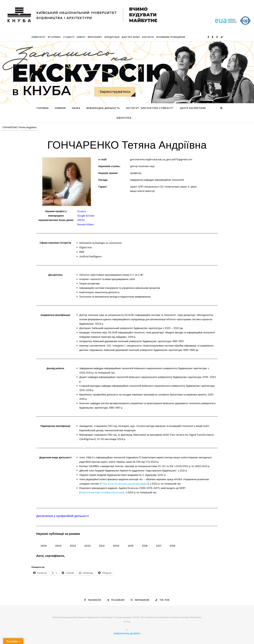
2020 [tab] (116, 546)
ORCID (81, 220)
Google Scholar (86, 216)
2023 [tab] (73, 546)
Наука (76, 108)
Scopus (82, 211)
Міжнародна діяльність (103, 108)
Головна (43, 108)
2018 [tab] (145, 546)
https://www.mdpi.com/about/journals (102, 492)
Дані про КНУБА (131, 37)
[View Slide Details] (127, 72)
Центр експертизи (193, 108)
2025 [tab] (44, 546)
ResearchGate (85, 224)
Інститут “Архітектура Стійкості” (150, 108)
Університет (39, 37)
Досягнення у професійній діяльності (63, 516)
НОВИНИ (60, 108)
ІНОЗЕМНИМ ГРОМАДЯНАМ (171, 37)
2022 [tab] (87, 546)
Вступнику (54, 37)
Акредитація (112, 37)
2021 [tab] (102, 546)
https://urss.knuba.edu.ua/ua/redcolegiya (124, 484)
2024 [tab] (58, 546)
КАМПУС (81, 37)
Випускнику (95, 37)
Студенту (69, 37)
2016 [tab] (173, 546)
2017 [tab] (159, 546)
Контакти (148, 37)
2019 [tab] (131, 546)
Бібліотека (124, 118)
